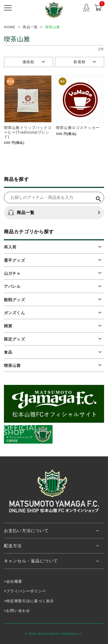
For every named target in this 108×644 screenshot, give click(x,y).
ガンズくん (15, 313)
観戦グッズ (15, 300)
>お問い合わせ (17, 611)
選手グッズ (15, 260)
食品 (8, 352)
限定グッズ (15, 339)
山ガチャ (12, 273)
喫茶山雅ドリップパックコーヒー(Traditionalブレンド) (28, 132)
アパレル (12, 286)
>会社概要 (13, 581)
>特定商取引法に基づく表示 (29, 601)
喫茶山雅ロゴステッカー (78, 128)
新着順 (79, 62)
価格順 (28, 62)
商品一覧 (21, 213)
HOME (10, 27)
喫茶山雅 (12, 365)
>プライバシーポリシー (25, 591)
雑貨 (8, 326)
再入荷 (10, 247)
